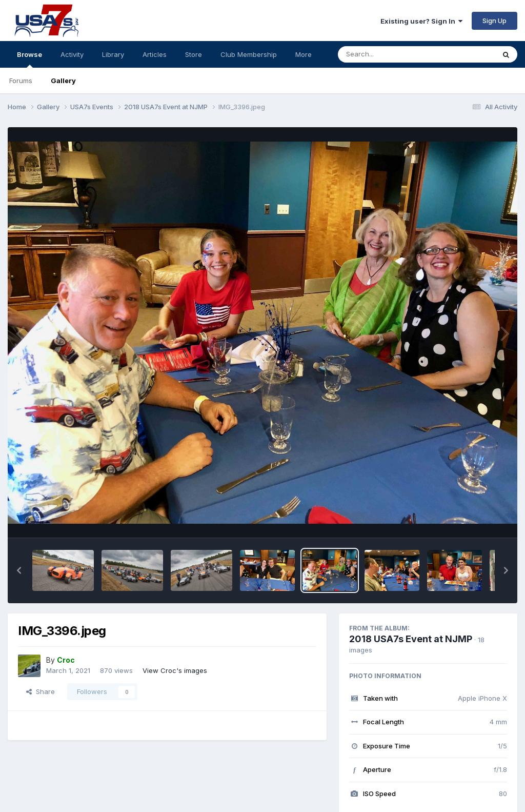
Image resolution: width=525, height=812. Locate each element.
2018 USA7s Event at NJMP (411, 639)
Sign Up (494, 21)
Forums (21, 81)
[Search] (388, 54)
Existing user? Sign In (421, 21)
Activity (72, 54)
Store (194, 54)
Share (41, 691)
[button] (19, 570)
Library (113, 54)
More (304, 54)
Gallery (63, 81)
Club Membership (249, 54)
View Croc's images (175, 670)
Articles (155, 54)
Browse (29, 59)
